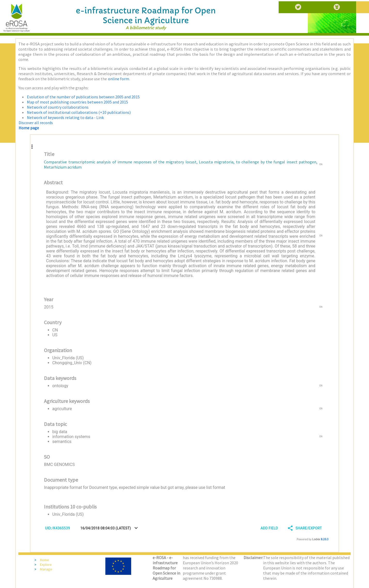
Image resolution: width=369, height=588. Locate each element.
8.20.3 (325, 539)
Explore (46, 565)
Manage (46, 569)
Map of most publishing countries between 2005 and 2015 (77, 102)
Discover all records (36, 123)
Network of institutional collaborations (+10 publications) (79, 112)
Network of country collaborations (58, 107)
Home (45, 560)
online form (119, 79)
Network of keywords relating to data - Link (65, 117)
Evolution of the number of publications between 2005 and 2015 (83, 97)
